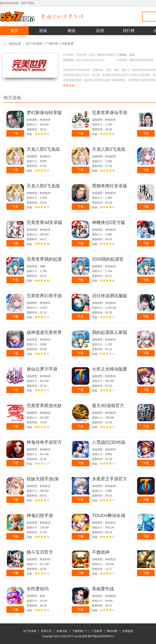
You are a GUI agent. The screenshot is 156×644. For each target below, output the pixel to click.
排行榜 (129, 31)
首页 (14, 31)
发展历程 (62, 631)
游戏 (43, 31)
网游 (72, 31)
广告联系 (97, 631)
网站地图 (112, 631)
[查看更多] (69, 86)
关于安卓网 (30, 631)
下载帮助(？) (79, 631)
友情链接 (128, 631)
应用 (100, 31)
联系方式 (46, 631)
